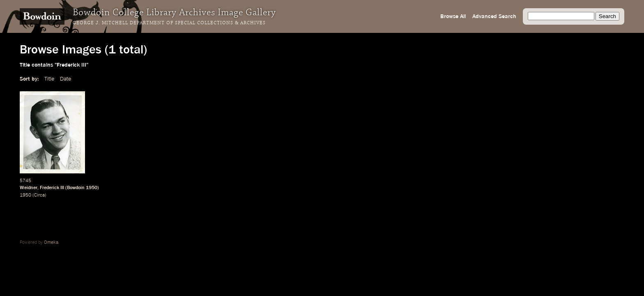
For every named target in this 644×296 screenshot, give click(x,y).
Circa (39, 195)
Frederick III (52, 188)
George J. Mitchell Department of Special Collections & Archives (169, 23)
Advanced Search (494, 16)
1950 (92, 188)
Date (66, 79)
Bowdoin (76, 188)
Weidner (29, 188)
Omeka (51, 243)
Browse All (453, 16)
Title (49, 79)
